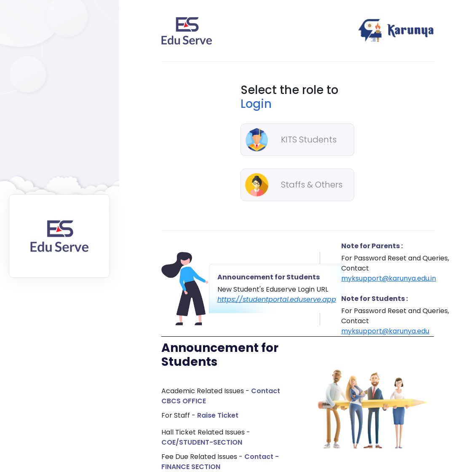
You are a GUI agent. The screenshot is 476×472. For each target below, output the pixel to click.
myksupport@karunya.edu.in (389, 278)
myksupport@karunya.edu (385, 331)
